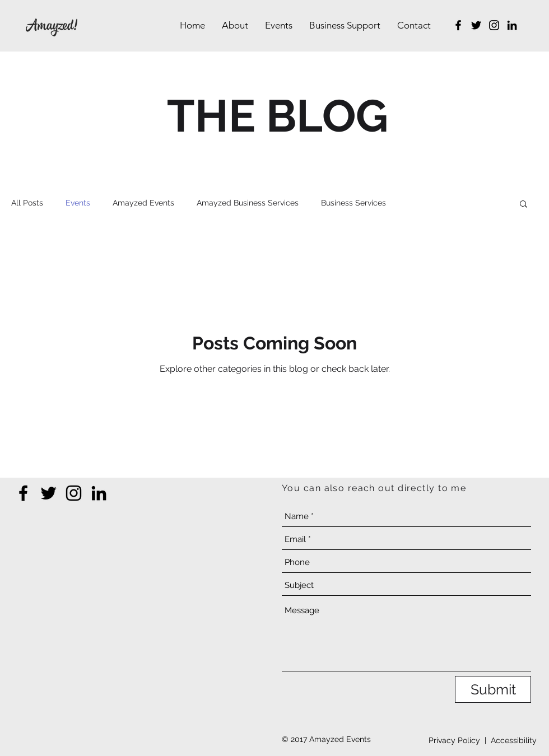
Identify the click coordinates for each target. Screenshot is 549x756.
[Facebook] (458, 25)
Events (78, 203)
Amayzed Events (143, 203)
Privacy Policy (454, 740)
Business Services (353, 203)
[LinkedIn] (512, 25)
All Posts (27, 203)
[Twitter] (476, 25)
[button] (524, 205)
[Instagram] (494, 25)
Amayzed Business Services (248, 203)
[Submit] (493, 689)
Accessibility (514, 740)
